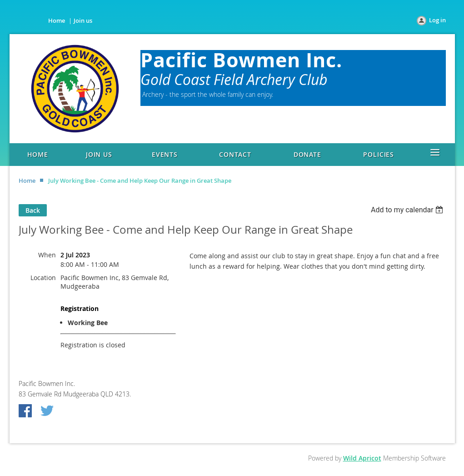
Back (33, 210)
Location (43, 278)
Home (57, 20)
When (47, 255)
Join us (83, 20)
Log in (437, 20)
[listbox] (408, 210)
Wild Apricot (362, 458)
